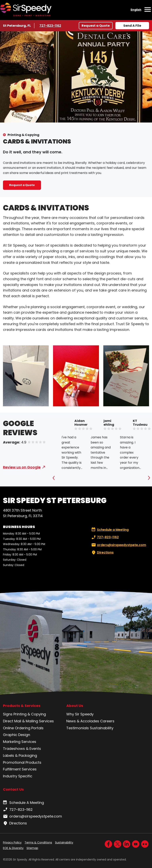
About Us (75, 706)
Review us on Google (22, 467)
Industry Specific (18, 776)
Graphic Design (17, 735)
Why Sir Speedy (80, 714)
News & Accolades (83, 721)
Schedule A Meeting (23, 803)
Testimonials (78, 728)
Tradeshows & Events (22, 749)
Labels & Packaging (20, 755)
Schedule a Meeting (110, 530)
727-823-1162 (51, 26)
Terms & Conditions (38, 842)
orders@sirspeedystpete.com (118, 545)
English (136, 10)
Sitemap (32, 848)
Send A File (132, 26)
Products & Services (22, 706)
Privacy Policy (12, 842)
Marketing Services (20, 742)
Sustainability (102, 728)
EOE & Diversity (13, 848)
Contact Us (13, 789)
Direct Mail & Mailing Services (28, 721)
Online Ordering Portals (23, 728)
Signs (8, 714)
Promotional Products (22, 762)
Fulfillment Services (20, 769)
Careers (107, 721)
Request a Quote (96, 26)
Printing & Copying (23, 135)
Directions (102, 553)
